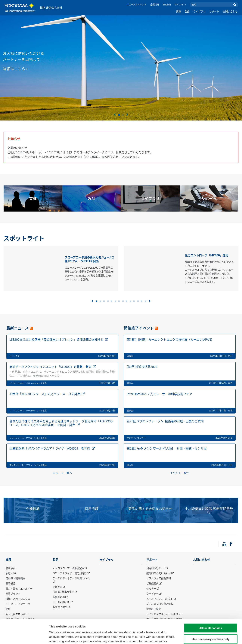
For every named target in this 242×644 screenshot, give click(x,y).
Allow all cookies (211, 604)
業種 (178, 11)
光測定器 (57, 587)
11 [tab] (134, 301)
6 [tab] (115, 301)
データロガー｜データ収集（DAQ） (72, 578)
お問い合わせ (230, 11)
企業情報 (155, 5)
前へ (115, 115)
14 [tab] (145, 301)
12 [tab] (138, 301)
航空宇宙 (11, 568)
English (167, 5)
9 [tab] (127, 301)
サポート (214, 11)
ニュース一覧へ (62, 473)
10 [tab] (130, 301)
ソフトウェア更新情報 (159, 578)
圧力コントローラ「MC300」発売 (207, 255)
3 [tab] (104, 301)
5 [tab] (112, 301)
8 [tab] (123, 301)
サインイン (180, 5)
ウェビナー (152, 594)
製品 (187, 11)
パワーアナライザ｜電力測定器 (70, 573)
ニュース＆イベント (137, 5)
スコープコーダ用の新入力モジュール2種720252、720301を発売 (89, 259)
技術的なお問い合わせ (159, 573)
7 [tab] (119, 301)
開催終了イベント (139, 328)
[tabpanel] (121, 68)
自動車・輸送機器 (15, 578)
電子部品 (11, 584)
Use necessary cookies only (211, 615)
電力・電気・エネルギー (19, 589)
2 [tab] (123, 115)
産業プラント (13, 594)
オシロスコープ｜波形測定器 (68, 568)
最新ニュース (18, 328)
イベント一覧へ (180, 473)
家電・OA (11, 573)
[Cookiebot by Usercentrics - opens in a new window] (24, 637)
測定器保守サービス (157, 568)
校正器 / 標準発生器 (64, 592)
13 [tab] (142, 301)
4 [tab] (108, 301)
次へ (127, 115)
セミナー (151, 589)
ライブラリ (199, 11)
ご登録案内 (152, 584)
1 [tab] (119, 115)
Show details (197, 637)
